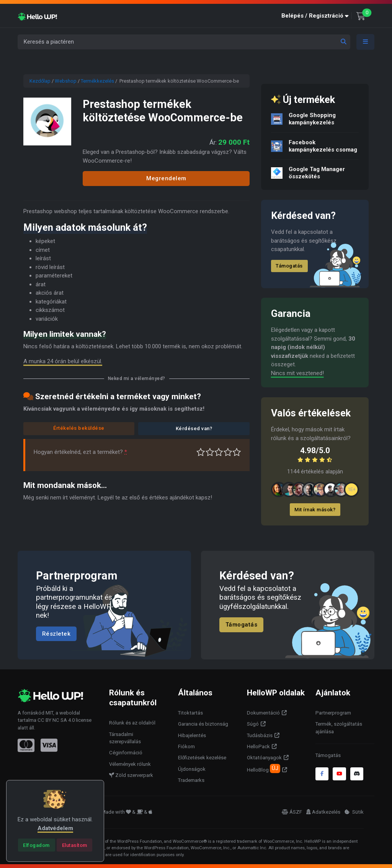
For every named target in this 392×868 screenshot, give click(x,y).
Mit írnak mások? (315, 510)
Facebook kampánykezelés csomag (323, 146)
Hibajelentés (192, 735)
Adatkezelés (323, 812)
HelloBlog (264, 768)
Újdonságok (192, 769)
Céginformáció (126, 753)
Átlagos (219, 452)
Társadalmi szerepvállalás (125, 738)
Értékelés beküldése (79, 428)
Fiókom (186, 746)
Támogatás (290, 266)
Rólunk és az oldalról (132, 723)
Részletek (56, 634)
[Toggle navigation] (366, 42)
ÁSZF (292, 812)
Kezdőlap (40, 81)
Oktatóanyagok (264, 758)
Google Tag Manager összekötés (317, 173)
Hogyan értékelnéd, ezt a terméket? (80, 452)
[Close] (37, 845)
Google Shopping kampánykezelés (312, 119)
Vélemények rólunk (130, 764)
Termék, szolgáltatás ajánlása (339, 728)
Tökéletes (237, 452)
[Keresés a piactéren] (184, 42)
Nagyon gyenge (201, 452)
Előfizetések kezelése (202, 758)
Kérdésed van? (194, 428)
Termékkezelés (97, 81)
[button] (317, 16)
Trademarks (191, 780)
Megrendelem (166, 178)
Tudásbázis (260, 735)
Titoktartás (190, 713)
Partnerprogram (333, 713)
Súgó (253, 724)
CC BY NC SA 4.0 (56, 720)
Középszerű (210, 452)
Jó (228, 452)
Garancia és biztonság (203, 724)
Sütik (354, 812)
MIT (49, 713)
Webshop (66, 81)
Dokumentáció (263, 713)
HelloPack (258, 746)
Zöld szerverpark (131, 775)
